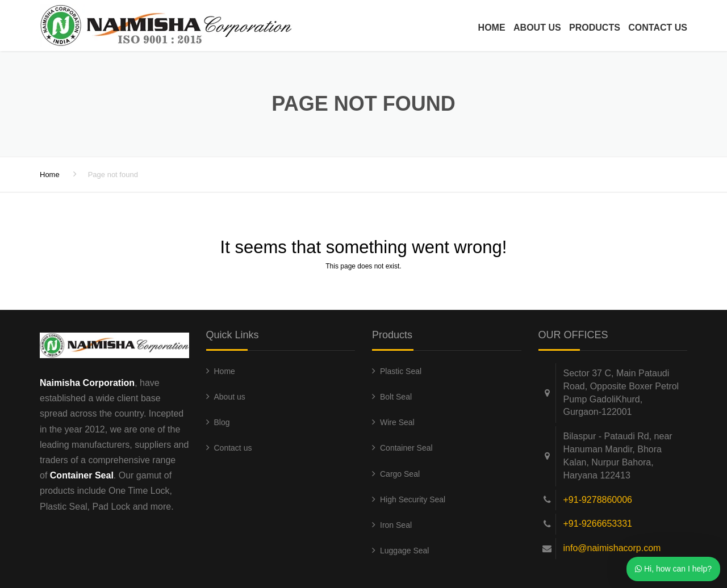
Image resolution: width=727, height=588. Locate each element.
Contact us (658, 28)
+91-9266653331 (598, 524)
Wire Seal (397, 422)
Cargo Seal (400, 474)
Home (492, 28)
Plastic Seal (401, 371)
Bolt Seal (396, 397)
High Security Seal (413, 499)
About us (537, 28)
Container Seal (406, 448)
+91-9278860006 (598, 500)
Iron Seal (396, 525)
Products (595, 28)
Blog (222, 422)
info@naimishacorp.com (612, 548)
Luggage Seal (404, 551)
